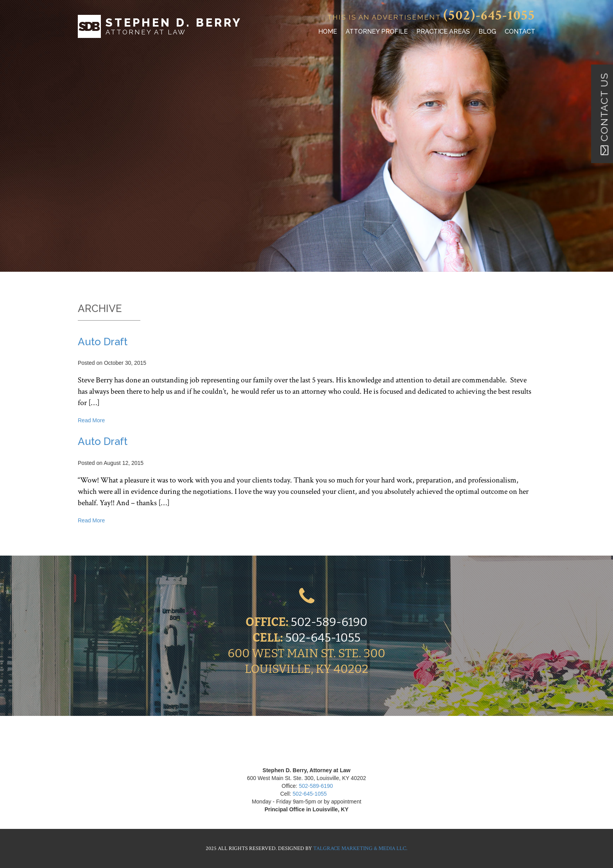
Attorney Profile (377, 31)
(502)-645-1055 (489, 15)
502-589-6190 (329, 622)
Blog (487, 31)
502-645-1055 (323, 638)
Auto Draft (103, 342)
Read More (91, 420)
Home (328, 31)
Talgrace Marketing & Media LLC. (360, 848)
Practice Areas (443, 31)
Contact (520, 31)
